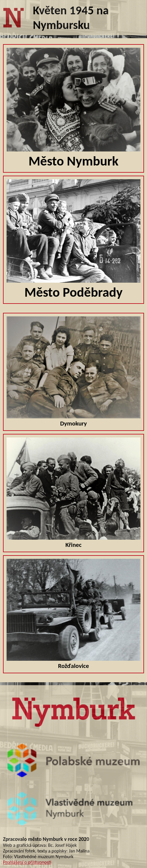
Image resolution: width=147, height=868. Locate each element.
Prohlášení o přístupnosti (27, 862)
